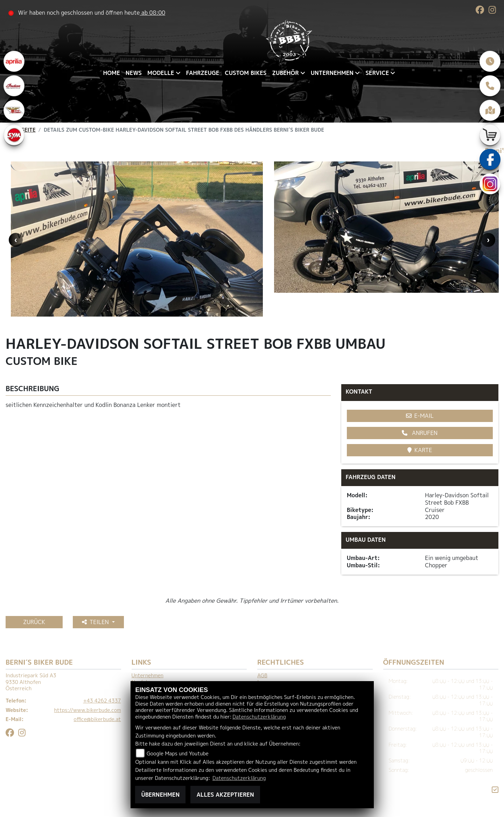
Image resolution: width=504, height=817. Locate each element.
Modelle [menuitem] (161, 73)
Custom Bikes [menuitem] (246, 73)
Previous (16, 240)
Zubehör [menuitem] (285, 73)
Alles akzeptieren (225, 795)
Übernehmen (160, 795)
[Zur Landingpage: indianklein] (14, 86)
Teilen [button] (96, 622)
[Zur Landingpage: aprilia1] (14, 61)
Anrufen (420, 433)
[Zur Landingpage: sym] (14, 135)
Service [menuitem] (377, 73)
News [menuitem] (134, 73)
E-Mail (420, 416)
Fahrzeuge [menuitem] (203, 73)
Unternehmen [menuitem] (332, 73)
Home (112, 73)
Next (488, 240)
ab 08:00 (152, 13)
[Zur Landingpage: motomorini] (14, 110)
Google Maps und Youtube (178, 754)
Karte (420, 450)
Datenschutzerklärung (259, 717)
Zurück (34, 622)
